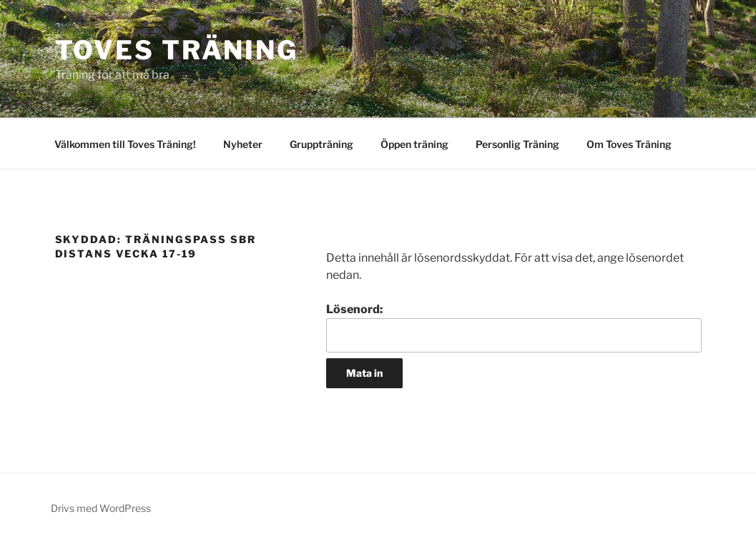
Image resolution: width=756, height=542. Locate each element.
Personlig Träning (517, 144)
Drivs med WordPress (101, 508)
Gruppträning (321, 144)
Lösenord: (514, 327)
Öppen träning (414, 144)
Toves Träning (177, 50)
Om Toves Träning (629, 144)
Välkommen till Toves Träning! (125, 144)
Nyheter (243, 144)
